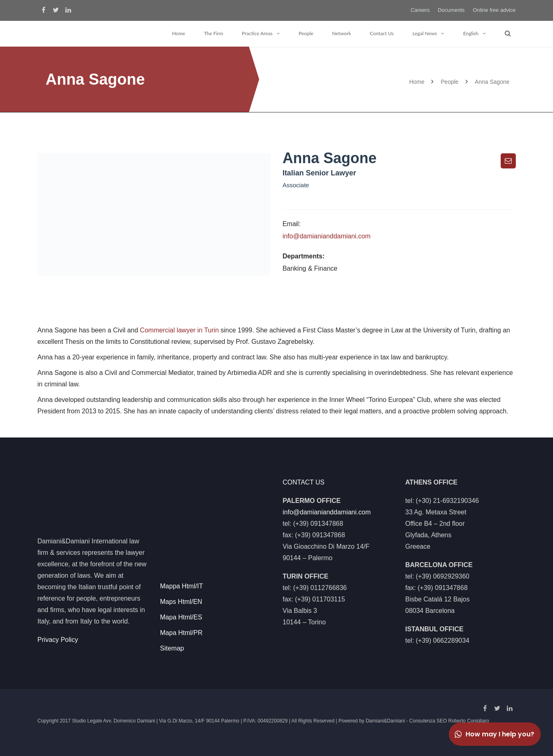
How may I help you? (494, 734)
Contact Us (382, 33)
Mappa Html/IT (182, 586)
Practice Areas (257, 33)
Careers (420, 10)
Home (179, 33)
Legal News (425, 33)
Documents (451, 10)
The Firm (214, 33)
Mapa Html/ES (181, 617)
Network (342, 33)
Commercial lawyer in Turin (179, 330)
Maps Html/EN (181, 602)
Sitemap (172, 648)
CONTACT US (304, 482)
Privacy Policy (58, 640)
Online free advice (494, 10)
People (306, 33)
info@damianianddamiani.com (326, 236)
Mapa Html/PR (181, 633)
